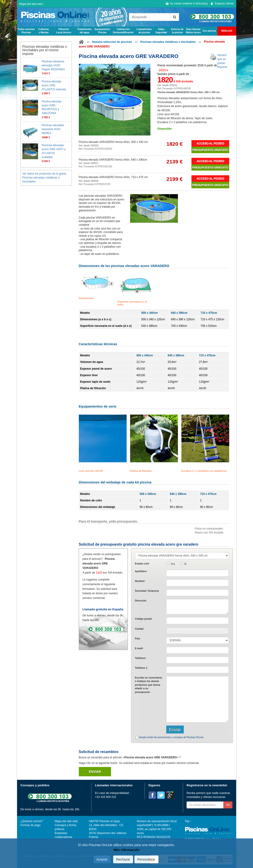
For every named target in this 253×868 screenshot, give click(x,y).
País (138, 638)
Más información (126, 850)
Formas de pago (31, 825)
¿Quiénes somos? (32, 821)
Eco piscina (209, 31)
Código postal (143, 619)
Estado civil (142, 564)
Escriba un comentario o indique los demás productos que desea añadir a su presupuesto (149, 685)
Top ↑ (188, 821)
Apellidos (141, 571)
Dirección (141, 601)
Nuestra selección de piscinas (112, 42)
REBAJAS (227, 31)
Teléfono (141, 658)
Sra (173, 564)
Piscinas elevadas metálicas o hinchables (168, 42)
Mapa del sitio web (31, 4)
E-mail (139, 648)
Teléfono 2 (141, 668)
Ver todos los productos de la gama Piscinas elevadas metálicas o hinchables (44, 178)
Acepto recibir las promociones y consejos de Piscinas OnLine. (172, 737)
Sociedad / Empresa (147, 591)
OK (228, 805)
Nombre (140, 581)
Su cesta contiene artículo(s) (187, 3)
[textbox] (198, 621)
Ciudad (139, 629)
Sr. (186, 564)
